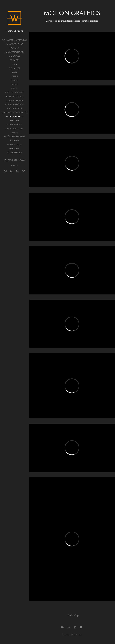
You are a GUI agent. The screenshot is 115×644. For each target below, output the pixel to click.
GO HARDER (14, 68)
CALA (14, 64)
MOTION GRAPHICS (14, 116)
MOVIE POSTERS (14, 145)
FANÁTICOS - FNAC (14, 44)
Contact (14, 165)
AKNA (14, 72)
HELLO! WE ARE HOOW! (14, 160)
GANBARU (14, 80)
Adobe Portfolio (76, 635)
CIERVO (14, 133)
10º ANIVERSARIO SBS (14, 52)
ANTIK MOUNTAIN (14, 129)
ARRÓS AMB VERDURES (14, 137)
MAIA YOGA (14, 56)
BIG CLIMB (14, 121)
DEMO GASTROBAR (14, 100)
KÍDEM (14, 88)
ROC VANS (14, 48)
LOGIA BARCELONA (14, 96)
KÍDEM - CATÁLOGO (14, 92)
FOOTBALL (14, 141)
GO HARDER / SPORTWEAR (14, 40)
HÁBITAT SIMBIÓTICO (14, 104)
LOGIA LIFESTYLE (14, 125)
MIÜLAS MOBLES (14, 108)
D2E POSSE (14, 149)
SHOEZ (14, 84)
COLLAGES (14, 60)
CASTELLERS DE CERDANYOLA (14, 112)
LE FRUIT (14, 76)
